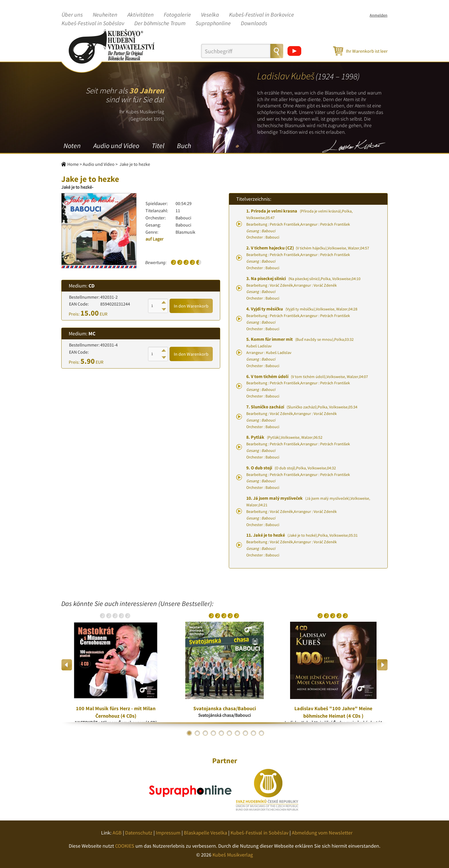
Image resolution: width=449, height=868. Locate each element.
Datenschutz (139, 833)
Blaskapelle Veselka (205, 833)
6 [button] (229, 733)
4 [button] (213, 733)
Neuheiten (105, 15)
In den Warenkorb (191, 306)
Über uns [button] (72, 15)
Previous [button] (67, 665)
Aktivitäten (141, 15)
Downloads (254, 23)
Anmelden (379, 15)
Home (73, 164)
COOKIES (125, 846)
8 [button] (245, 733)
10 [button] (261, 733)
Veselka (210, 15)
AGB (117, 833)
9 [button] (253, 733)
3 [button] (205, 733)
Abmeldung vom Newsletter (322, 833)
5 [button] (221, 733)
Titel (158, 146)
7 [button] (237, 733)
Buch (184, 146)
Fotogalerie (177, 15)
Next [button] (382, 665)
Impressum (168, 833)
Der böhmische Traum (160, 23)
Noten (72, 146)
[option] (116, 665)
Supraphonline (213, 23)
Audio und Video (116, 146)
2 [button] (197, 733)
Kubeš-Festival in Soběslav (93, 23)
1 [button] (189, 733)
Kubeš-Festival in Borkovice (262, 15)
